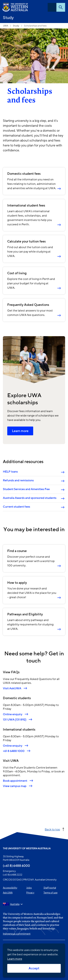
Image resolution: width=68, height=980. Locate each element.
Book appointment (15, 781)
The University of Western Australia (27, 848)
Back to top (52, 829)
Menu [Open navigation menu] (52, 7)
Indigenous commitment (17, 934)
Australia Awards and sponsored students (30, 498)
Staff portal (50, 888)
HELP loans (10, 472)
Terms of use (51, 893)
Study (8, 17)
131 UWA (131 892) (15, 720)
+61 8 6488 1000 (14, 751)
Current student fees (17, 507)
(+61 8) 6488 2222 (13, 875)
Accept (34, 968)
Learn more (20, 431)
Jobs (29, 888)
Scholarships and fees (35, 26)
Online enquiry (13, 714)
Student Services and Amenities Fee (26, 489)
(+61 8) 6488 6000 (16, 866)
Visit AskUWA (12, 688)
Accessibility (10, 888)
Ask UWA (8, 893)
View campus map (15, 786)
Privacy (30, 893)
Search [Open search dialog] (61, 7)
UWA (6, 26)
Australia (15, 904)
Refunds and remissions (18, 480)
